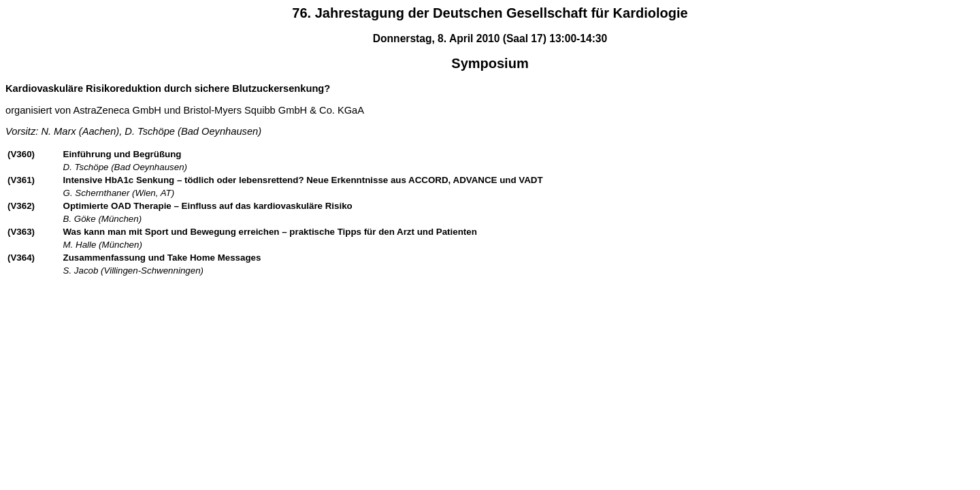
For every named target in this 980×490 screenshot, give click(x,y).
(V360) (21, 154)
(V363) (21, 232)
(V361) (21, 180)
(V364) (21, 258)
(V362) (21, 206)
